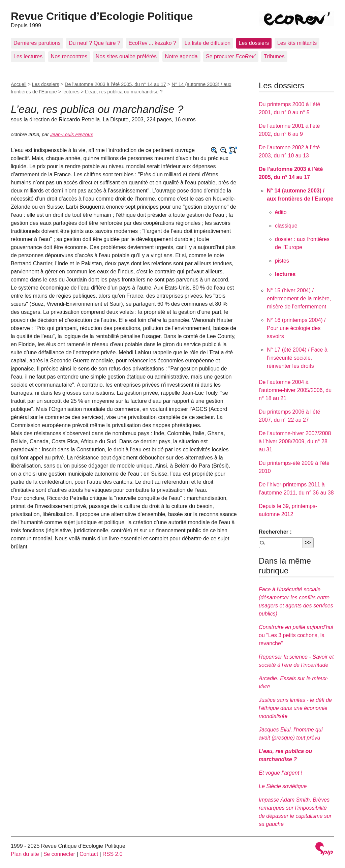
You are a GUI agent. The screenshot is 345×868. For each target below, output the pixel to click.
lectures (71, 92)
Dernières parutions (37, 43)
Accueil (19, 84)
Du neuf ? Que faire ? (95, 43)
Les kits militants (297, 43)
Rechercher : (275, 532)
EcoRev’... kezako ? (152, 43)
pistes (282, 261)
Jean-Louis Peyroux (72, 134)
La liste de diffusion (207, 43)
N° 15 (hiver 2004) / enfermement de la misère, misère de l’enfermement (299, 298)
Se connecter (59, 854)
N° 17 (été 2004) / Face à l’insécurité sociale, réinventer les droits (297, 358)
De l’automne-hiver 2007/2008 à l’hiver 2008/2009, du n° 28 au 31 (295, 441)
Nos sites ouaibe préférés (126, 56)
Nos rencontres (69, 56)
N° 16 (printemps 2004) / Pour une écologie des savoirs (296, 328)
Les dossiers (254, 43)
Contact (89, 854)
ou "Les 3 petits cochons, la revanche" (296, 635)
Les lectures (28, 56)
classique (286, 226)
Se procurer (231, 56)
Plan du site (25, 854)
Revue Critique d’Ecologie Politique (102, 16)
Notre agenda (181, 56)
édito (281, 212)
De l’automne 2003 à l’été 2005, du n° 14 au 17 (115, 84)
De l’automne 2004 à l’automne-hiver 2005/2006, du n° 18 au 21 (295, 390)
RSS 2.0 (113, 854)
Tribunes (274, 56)
